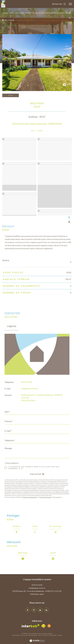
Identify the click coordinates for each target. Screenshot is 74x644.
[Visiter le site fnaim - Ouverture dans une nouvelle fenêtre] (43, 626)
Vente (12, 13)
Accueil (5, 13)
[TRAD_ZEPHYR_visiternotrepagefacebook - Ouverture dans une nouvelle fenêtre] (28, 610)
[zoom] (19, 139)
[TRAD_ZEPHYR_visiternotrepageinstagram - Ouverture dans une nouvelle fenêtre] (34, 610)
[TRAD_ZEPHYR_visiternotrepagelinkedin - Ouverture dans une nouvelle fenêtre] (46, 610)
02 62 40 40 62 (27, 382)
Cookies (60, 635)
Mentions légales (33, 635)
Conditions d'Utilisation (45, 497)
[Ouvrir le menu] (70, 4)
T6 (33, 13)
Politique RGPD (53, 635)
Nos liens (45, 635)
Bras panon (20, 13)
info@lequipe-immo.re (30, 388)
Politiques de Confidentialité (30, 497)
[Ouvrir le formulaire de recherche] (59, 4)
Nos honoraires (16, 635)
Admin (40, 635)
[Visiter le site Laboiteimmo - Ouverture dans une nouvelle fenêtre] (37, 639)
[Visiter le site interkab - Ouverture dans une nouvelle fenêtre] (31, 626)
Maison (28, 13)
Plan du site (24, 635)
